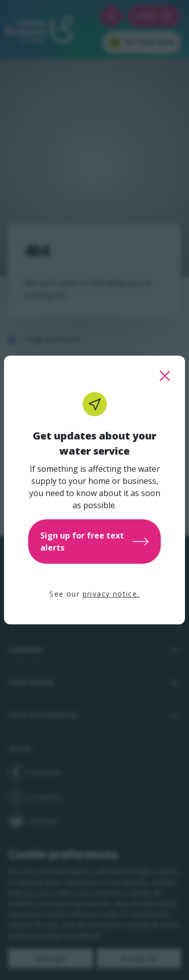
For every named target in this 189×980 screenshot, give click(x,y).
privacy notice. (111, 594)
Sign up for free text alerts (94, 542)
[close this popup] (165, 376)
